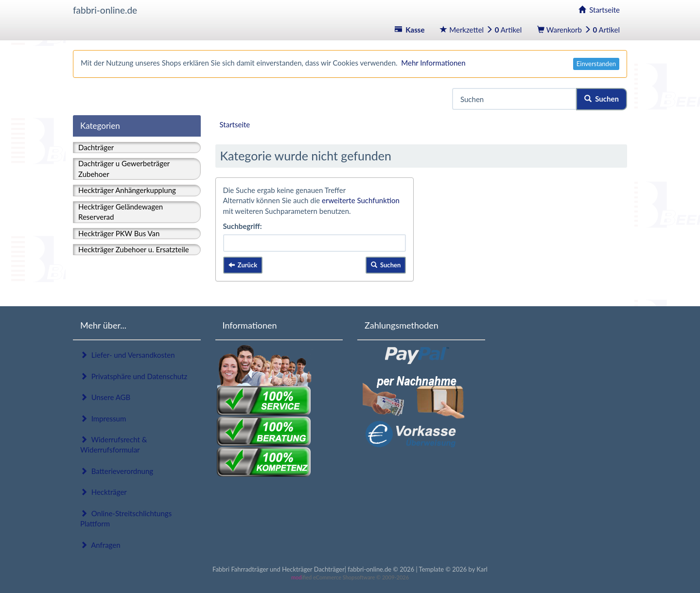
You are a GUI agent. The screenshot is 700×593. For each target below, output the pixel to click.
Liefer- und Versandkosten (128, 355)
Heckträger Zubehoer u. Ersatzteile (134, 249)
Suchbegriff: (243, 226)
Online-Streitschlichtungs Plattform (126, 518)
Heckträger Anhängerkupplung (127, 190)
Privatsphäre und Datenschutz (134, 376)
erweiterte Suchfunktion (361, 200)
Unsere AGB (105, 397)
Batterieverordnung (117, 471)
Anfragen (100, 545)
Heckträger (104, 492)
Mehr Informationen (433, 63)
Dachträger (96, 147)
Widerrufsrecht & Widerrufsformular (114, 445)
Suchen (602, 99)
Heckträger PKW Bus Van (119, 233)
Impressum (103, 419)
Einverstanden (596, 64)
